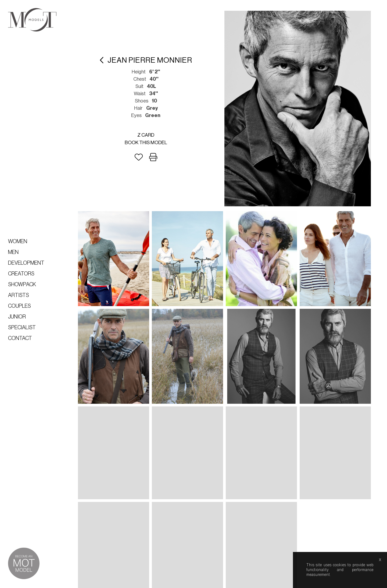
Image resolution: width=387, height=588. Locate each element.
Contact (20, 338)
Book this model (146, 143)
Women (18, 242)
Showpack (22, 285)
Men (13, 252)
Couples (19, 306)
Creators (21, 274)
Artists (19, 295)
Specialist (22, 328)
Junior (17, 317)
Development (26, 263)
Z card (146, 135)
